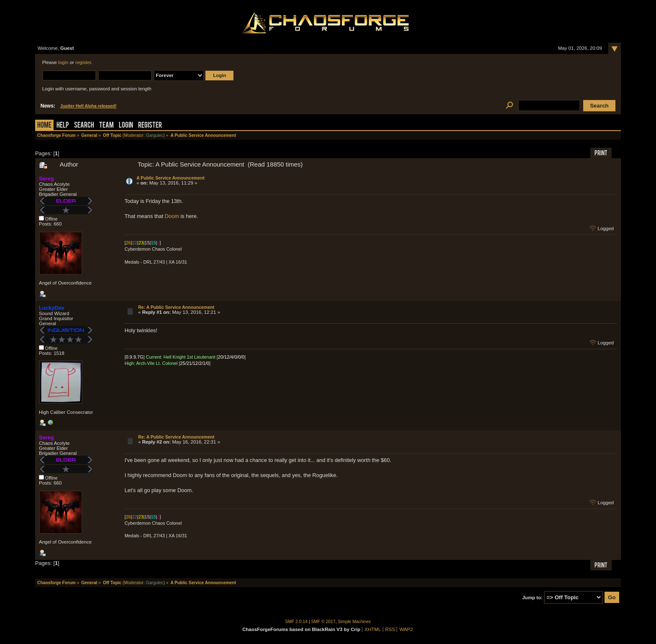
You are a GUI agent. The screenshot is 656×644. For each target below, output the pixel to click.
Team (106, 126)
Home (44, 126)
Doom (172, 216)
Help (63, 126)
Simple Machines (355, 622)
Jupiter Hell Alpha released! (88, 106)
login (63, 62)
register (83, 62)
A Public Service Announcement (170, 178)
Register (150, 126)
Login (126, 126)
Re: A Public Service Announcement (176, 307)
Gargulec (155, 135)
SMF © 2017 (323, 622)
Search (84, 126)
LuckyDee (51, 308)
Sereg (46, 178)
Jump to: (532, 598)
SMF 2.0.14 (297, 622)
